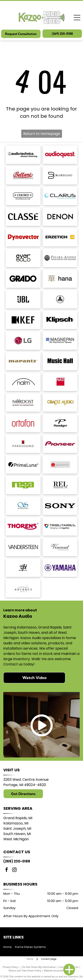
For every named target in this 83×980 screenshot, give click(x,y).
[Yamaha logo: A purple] (60, 568)
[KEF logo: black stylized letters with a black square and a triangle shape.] (23, 320)
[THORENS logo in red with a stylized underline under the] (23, 526)
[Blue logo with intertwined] (23, 506)
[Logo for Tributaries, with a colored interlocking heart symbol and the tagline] (60, 526)
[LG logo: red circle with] (23, 341)
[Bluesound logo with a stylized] (60, 175)
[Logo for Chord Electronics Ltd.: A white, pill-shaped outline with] (23, 196)
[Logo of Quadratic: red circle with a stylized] (60, 464)
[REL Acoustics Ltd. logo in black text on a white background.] (60, 485)
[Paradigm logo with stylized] (60, 423)
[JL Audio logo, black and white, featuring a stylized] (60, 299)
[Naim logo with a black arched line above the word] (23, 382)
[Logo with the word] (60, 196)
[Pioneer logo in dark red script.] (60, 444)
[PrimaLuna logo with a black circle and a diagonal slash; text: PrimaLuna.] (23, 464)
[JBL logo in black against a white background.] (23, 299)
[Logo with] (23, 588)
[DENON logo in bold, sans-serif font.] (60, 217)
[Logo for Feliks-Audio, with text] (60, 258)
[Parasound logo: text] (23, 444)
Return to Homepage (42, 134)
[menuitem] (9, 947)
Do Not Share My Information (39, 967)
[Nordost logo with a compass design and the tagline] (23, 402)
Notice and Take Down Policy (25, 970)
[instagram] (14, 870)
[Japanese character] (60, 279)
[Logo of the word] (23, 485)
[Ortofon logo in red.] (23, 423)
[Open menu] (77, 18)
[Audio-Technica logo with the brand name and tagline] (23, 155)
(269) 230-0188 (17, 861)
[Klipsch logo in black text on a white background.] (60, 320)
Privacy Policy (10, 967)
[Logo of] (23, 258)
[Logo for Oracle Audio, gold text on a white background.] (60, 402)
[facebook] (7, 870)
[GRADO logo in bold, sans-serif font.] (23, 279)
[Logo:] (23, 568)
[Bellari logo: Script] (23, 175)
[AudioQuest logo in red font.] (60, 155)
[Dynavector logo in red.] (23, 237)
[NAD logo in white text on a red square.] (60, 382)
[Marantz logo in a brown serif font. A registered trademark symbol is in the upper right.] (23, 361)
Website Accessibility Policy (59, 970)
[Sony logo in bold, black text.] (60, 506)
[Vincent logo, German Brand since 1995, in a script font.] (60, 547)
